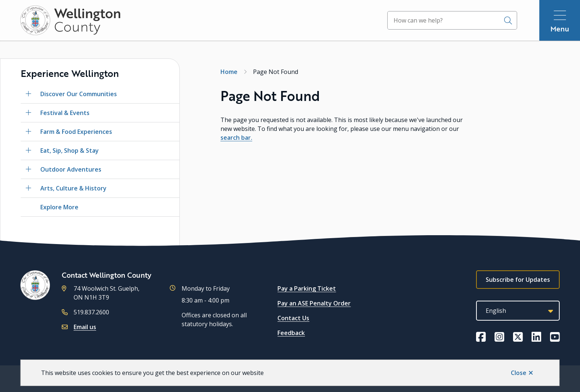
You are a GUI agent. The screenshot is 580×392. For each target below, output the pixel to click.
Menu (560, 29)
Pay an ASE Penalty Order (314, 303)
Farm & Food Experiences (76, 132)
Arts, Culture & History (73, 188)
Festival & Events (65, 113)
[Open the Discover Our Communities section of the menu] (28, 94)
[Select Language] (518, 311)
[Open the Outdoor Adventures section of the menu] (28, 169)
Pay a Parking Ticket (307, 288)
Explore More (59, 207)
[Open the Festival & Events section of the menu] (28, 113)
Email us (85, 327)
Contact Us (293, 318)
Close (519, 373)
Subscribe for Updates (518, 280)
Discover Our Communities (79, 94)
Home (229, 72)
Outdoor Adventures (71, 169)
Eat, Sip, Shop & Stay (70, 151)
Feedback (291, 333)
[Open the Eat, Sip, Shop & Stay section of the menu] (28, 151)
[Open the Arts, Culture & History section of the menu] (28, 188)
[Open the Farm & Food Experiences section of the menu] (28, 132)
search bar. (236, 138)
